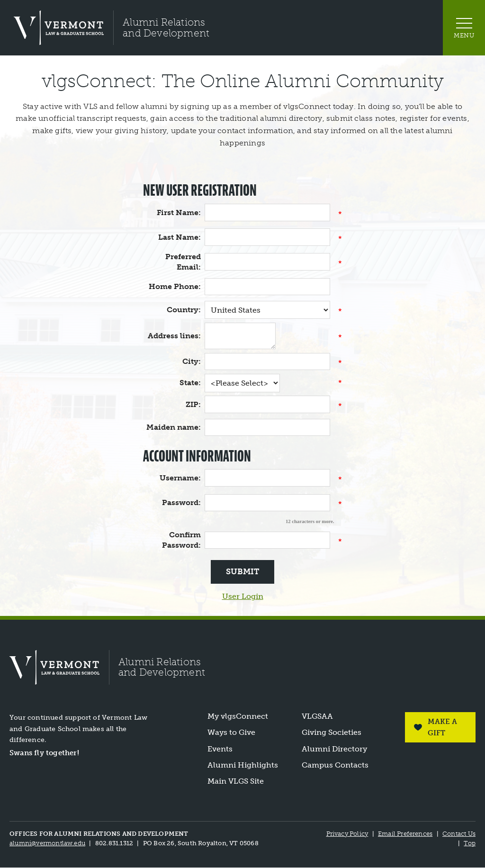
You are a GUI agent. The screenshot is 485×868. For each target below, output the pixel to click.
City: (192, 361)
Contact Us (459, 834)
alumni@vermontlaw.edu (47, 843)
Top (470, 843)
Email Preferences (405, 834)
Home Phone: (175, 286)
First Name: (179, 212)
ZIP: (193, 404)
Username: (180, 478)
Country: (184, 310)
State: (190, 383)
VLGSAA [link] (317, 716)
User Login (243, 596)
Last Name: (180, 237)
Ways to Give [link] (231, 733)
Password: (181, 502)
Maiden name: (174, 427)
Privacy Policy (347, 834)
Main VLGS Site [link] (236, 782)
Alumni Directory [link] (334, 749)
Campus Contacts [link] (335, 765)
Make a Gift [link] (442, 727)
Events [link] (220, 749)
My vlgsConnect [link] (238, 716)
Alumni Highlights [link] (243, 765)
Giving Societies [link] (332, 733)
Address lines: (174, 336)
